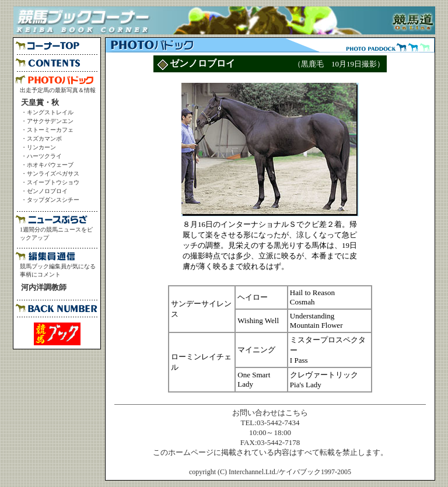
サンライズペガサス (53, 174)
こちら (297, 413)
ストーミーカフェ (50, 130)
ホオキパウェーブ (50, 165)
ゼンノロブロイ (47, 191)
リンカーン (41, 147)
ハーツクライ (44, 156)
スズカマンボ (44, 139)
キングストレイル (50, 112)
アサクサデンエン (50, 121)
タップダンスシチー (53, 200)
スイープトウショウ (53, 182)
